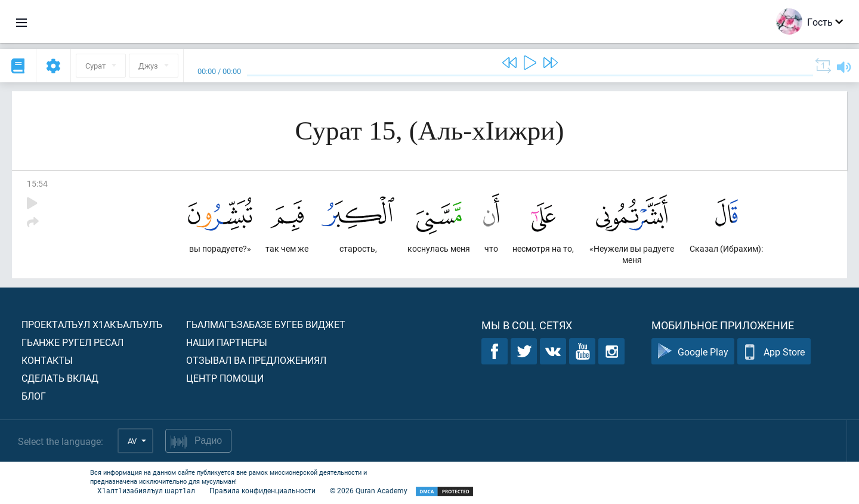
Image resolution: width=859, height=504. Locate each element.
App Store (774, 352)
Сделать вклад (60, 378)
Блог (34, 396)
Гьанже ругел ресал (72, 342)
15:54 (37, 183)
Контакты (47, 360)
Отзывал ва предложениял (256, 360)
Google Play (693, 352)
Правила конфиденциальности (262, 490)
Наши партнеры (227, 342)
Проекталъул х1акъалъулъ (92, 324)
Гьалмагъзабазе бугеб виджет (266, 324)
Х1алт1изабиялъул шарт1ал (146, 490)
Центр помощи (225, 378)
